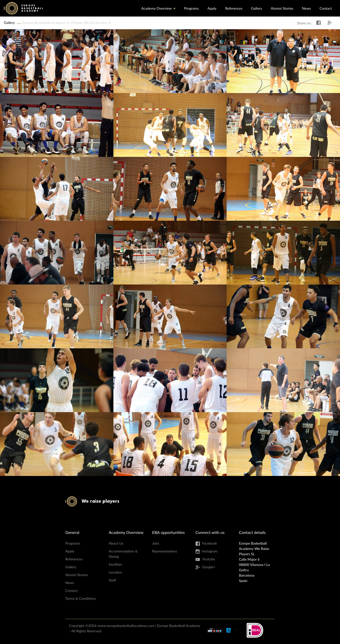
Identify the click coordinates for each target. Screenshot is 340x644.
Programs (191, 8)
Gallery (256, 8)
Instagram (210, 551)
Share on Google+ (330, 23)
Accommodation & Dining (123, 554)
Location (115, 572)
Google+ (209, 567)
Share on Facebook (319, 23)
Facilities (115, 564)
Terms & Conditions (81, 598)
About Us (116, 543)
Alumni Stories (282, 8)
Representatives (165, 551)
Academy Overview (156, 8)
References (234, 8)
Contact (326, 8)
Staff (112, 580)
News (307, 8)
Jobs (156, 543)
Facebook (210, 543)
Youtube (209, 559)
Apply (212, 8)
